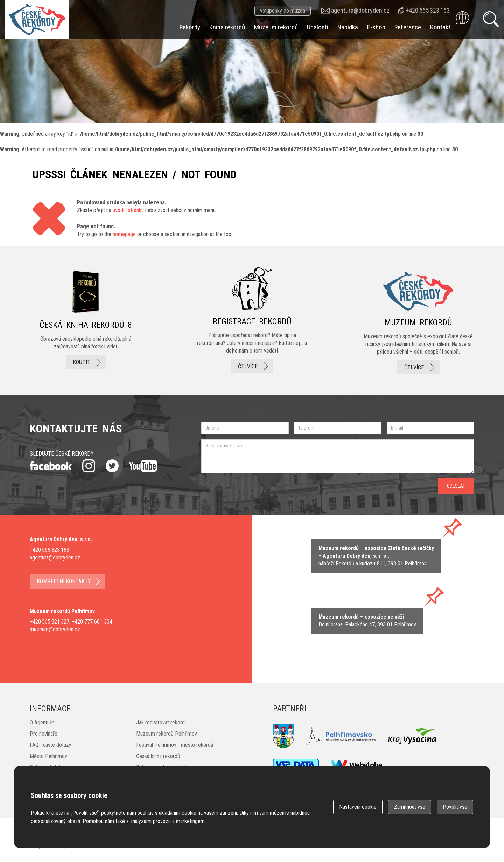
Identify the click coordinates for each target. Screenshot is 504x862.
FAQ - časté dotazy (51, 745)
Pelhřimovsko (341, 736)
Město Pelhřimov (48, 756)
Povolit (455, 807)
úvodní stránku (128, 210)
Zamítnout (410, 807)
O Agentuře (42, 722)
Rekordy (190, 27)
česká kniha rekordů (86, 321)
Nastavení (358, 807)
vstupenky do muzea (283, 11)
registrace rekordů (252, 321)
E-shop (376, 27)
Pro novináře (44, 734)
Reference (408, 27)
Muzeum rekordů (276, 27)
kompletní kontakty (64, 581)
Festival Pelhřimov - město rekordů (175, 745)
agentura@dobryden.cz (360, 10)
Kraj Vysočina (413, 736)
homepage (124, 234)
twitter (112, 466)
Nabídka (348, 27)
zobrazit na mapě (376, 556)
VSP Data (296, 765)
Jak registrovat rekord (160, 722)
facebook (51, 466)
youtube (143, 466)
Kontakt (440, 27)
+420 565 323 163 (428, 10)
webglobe (357, 765)
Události (318, 27)
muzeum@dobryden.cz (55, 629)
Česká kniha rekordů (158, 756)
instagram (89, 466)
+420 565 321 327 (50, 622)
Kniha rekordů (227, 27)
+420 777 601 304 (92, 622)
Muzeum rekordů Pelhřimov (167, 734)
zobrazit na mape (367, 621)
